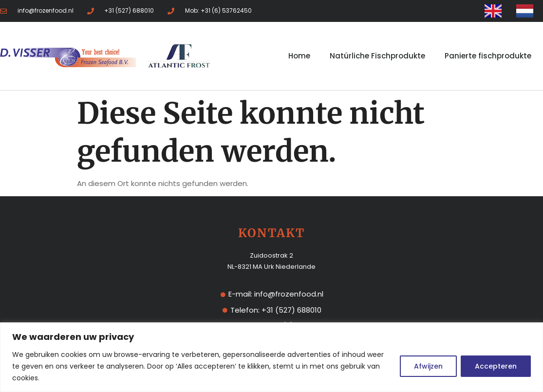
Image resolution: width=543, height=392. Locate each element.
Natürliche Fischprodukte (377, 56)
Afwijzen (428, 366)
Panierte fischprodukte (488, 56)
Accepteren (496, 366)
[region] (271, 357)
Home (299, 56)
